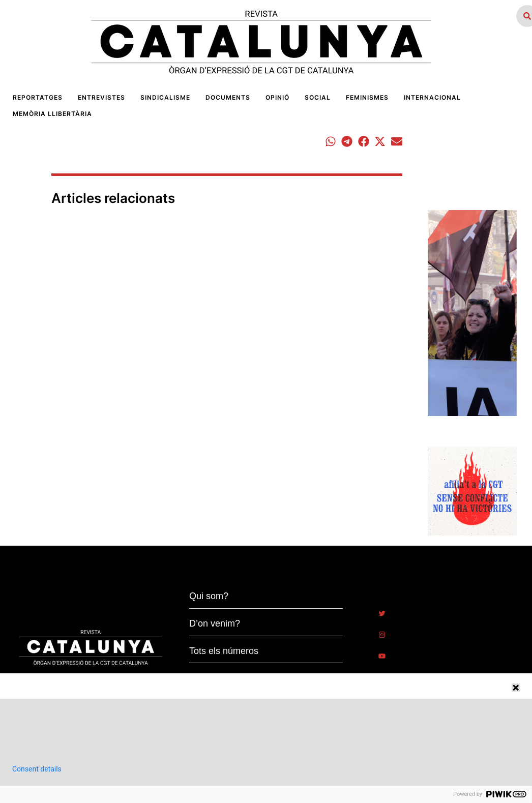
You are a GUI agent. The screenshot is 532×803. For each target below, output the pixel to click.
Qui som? (209, 596)
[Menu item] (38, 98)
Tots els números (224, 651)
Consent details (37, 769)
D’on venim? (215, 623)
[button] (330, 142)
